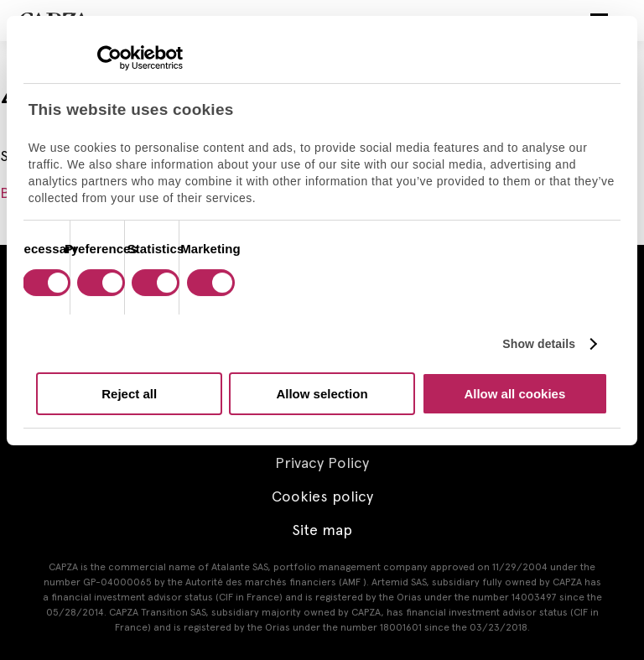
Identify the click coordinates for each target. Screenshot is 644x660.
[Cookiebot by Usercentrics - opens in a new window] (109, 58)
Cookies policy (322, 496)
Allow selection (322, 394)
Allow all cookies (514, 394)
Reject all (129, 394)
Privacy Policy (322, 463)
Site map (322, 530)
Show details (539, 344)
